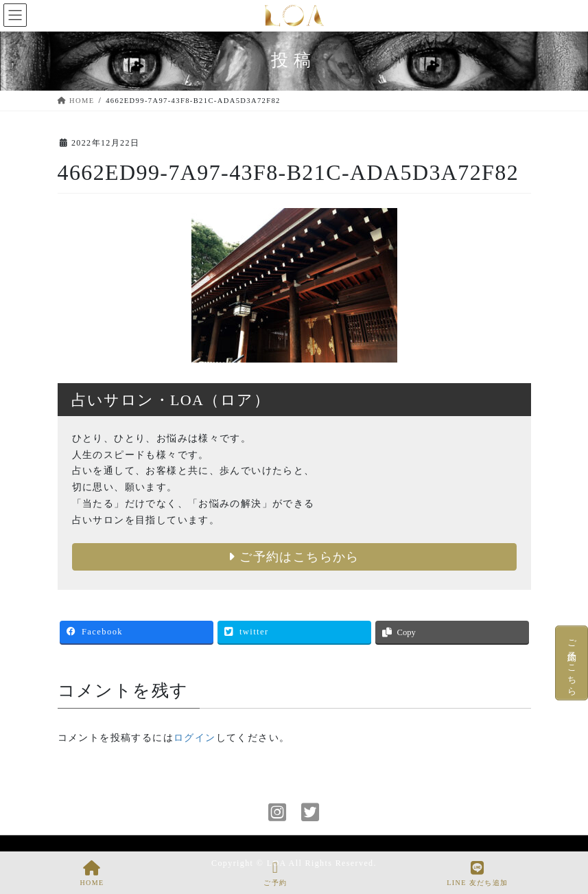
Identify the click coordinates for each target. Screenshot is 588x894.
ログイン (195, 738)
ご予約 (275, 873)
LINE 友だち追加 (477, 873)
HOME (92, 873)
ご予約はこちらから (294, 557)
